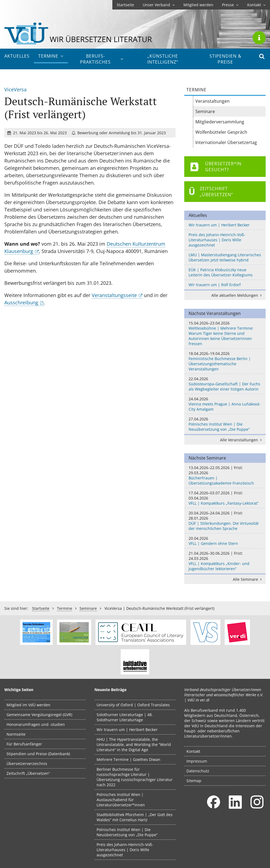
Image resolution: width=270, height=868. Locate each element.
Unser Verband (159, 5)
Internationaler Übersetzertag (226, 142)
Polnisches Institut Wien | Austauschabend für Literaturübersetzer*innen (121, 800)
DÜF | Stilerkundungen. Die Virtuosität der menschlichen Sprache (225, 521)
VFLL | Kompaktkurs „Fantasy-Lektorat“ (225, 498)
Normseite (16, 734)
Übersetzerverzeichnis (27, 764)
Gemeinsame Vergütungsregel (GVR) (39, 715)
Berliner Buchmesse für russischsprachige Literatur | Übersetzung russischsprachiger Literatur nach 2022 (135, 777)
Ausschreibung (21, 302)
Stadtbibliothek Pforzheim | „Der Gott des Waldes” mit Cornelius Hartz (135, 817)
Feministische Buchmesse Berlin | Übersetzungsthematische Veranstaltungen (225, 361)
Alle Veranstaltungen (242, 440)
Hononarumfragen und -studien (36, 724)
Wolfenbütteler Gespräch (221, 132)
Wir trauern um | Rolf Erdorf (215, 285)
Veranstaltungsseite (114, 295)
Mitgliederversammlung (220, 122)
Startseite (125, 5)
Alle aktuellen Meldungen (237, 295)
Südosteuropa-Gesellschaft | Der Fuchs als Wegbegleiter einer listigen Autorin (225, 384)
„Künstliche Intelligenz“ (163, 59)
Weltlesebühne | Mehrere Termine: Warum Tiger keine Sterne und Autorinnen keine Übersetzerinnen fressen (225, 333)
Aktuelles (17, 56)
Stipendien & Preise (225, 59)
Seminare (205, 111)
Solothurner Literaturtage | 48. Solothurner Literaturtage (125, 717)
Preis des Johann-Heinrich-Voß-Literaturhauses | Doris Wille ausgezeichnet (217, 240)
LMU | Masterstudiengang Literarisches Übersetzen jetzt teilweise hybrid (225, 257)
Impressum (197, 761)
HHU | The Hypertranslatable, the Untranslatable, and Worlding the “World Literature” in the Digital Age (134, 744)
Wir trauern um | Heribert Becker (219, 225)
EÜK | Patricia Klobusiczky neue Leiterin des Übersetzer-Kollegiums (221, 272)
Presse (230, 5)
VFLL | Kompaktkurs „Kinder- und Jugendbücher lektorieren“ (225, 561)
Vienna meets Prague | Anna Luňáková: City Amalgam (225, 404)
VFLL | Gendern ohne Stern (225, 541)
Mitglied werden (198, 5)
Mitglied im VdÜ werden (28, 705)
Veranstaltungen (212, 101)
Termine (51, 56)
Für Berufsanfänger (24, 744)
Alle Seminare (248, 579)
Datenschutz (198, 771)
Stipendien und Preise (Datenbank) (38, 754)
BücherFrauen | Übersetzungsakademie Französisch (225, 475)
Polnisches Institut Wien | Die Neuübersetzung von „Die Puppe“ (225, 424)
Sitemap (194, 781)
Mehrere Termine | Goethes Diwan (128, 759)
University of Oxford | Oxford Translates (133, 705)
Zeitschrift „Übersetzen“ (28, 773)
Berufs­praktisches (102, 59)
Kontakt (256, 5)
